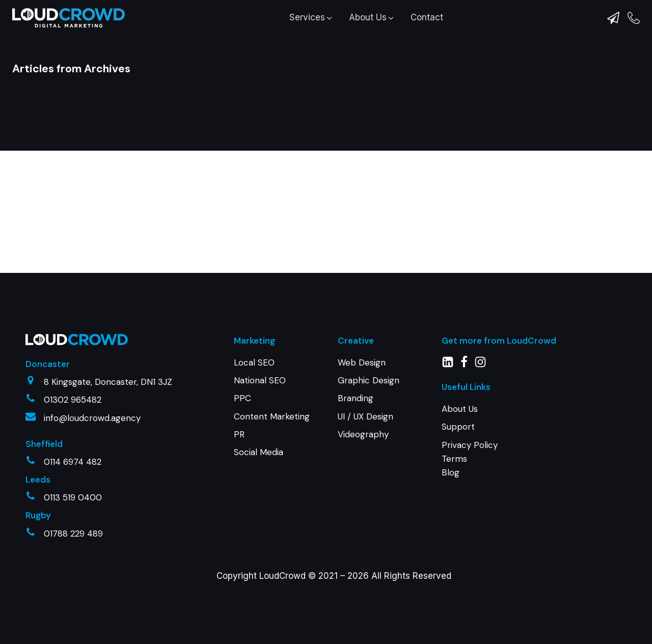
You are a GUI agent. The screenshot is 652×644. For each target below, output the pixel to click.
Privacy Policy (470, 445)
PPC (242, 398)
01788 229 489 (73, 534)
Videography (363, 434)
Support (458, 427)
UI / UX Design (365, 416)
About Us (460, 409)
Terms (454, 459)
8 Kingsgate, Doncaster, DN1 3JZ (108, 382)
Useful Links (466, 387)
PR (239, 434)
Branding (356, 398)
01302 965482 (73, 400)
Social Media (259, 452)
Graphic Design (369, 380)
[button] (311, 18)
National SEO (260, 380)
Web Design (362, 362)
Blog (451, 472)
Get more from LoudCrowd (499, 341)
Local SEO (254, 362)
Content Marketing (272, 416)
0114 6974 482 (73, 462)
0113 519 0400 (73, 497)
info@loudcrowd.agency (92, 418)
